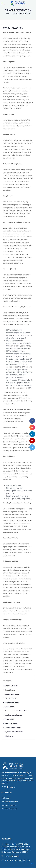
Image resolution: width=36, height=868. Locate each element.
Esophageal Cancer (11, 703)
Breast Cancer (9, 690)
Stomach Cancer (10, 723)
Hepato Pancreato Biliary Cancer (16, 711)
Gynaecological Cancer (13, 732)
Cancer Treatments (11, 802)
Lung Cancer (9, 707)
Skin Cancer (8, 736)
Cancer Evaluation (10, 805)
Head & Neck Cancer (12, 694)
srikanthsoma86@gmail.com (17, 860)
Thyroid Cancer (10, 698)
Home (8, 14)
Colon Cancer (9, 719)
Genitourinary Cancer (12, 728)
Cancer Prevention (11, 686)
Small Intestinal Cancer (13, 715)
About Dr (6, 798)
